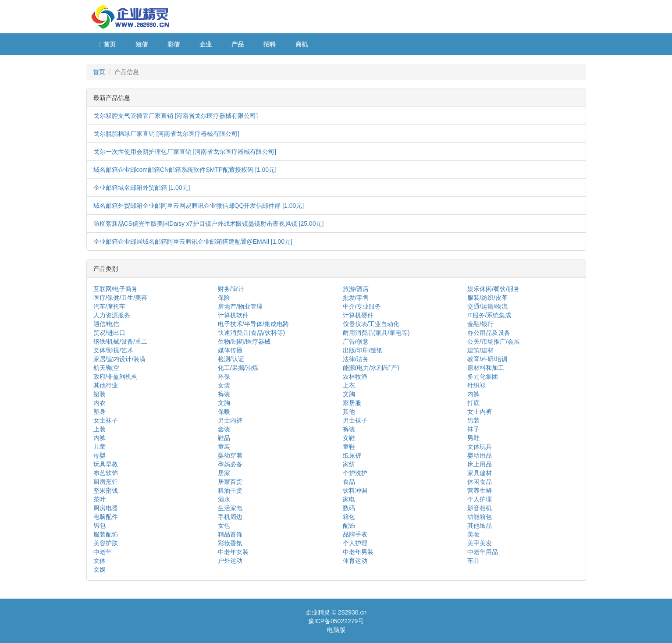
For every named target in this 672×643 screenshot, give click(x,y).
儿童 (100, 447)
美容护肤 (106, 543)
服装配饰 (106, 534)
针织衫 (476, 385)
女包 (224, 526)
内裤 (473, 394)
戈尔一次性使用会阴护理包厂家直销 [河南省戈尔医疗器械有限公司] (185, 152)
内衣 (100, 403)
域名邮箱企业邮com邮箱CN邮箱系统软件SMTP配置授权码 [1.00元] (185, 170)
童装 (224, 447)
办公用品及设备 (489, 333)
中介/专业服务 (362, 306)
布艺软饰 (106, 473)
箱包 (349, 517)
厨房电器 (106, 508)
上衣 (349, 385)
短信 (142, 44)
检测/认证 (231, 359)
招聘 (270, 44)
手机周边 (230, 517)
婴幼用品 (480, 455)
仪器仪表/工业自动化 (371, 324)
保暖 (224, 412)
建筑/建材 (480, 350)
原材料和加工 (486, 368)
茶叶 (100, 499)
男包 (100, 526)
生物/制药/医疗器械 (244, 341)
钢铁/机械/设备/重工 (121, 341)
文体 (100, 561)
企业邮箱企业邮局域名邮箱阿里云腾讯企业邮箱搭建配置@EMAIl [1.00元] (193, 242)
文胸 (349, 394)
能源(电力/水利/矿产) (371, 368)
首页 (108, 44)
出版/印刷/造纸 (363, 350)
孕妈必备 (230, 464)
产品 (238, 44)
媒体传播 (230, 350)
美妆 (473, 534)
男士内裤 (230, 420)
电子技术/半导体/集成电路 (253, 324)
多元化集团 (483, 377)
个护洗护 (355, 473)
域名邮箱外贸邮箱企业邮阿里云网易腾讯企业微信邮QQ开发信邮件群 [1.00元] (199, 206)
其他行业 (106, 385)
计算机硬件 (358, 315)
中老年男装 (358, 552)
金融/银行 (480, 324)
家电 (349, 499)
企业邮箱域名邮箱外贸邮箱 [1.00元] (142, 188)
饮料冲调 (355, 490)
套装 (224, 429)
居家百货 (230, 482)
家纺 (349, 464)
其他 (349, 412)
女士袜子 (106, 420)
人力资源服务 (112, 315)
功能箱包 (480, 517)
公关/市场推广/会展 (494, 341)
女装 (224, 385)
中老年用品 (483, 552)
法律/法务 (356, 359)
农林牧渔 (355, 377)
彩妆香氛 (230, 543)
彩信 (174, 44)
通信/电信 (107, 324)
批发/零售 (356, 298)
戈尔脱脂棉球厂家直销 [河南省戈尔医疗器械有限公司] (167, 134)
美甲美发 (480, 543)
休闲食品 (480, 482)
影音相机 (480, 508)
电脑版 (336, 630)
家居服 (352, 403)
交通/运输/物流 (487, 306)
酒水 (224, 499)
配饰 (349, 526)
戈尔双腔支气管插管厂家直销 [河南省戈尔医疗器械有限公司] (176, 116)
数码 (349, 508)
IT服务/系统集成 (489, 315)
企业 (206, 44)
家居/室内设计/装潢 (120, 359)
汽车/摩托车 (110, 306)
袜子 (473, 429)
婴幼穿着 (230, 455)
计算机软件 (233, 315)
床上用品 (480, 464)
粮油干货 (230, 490)
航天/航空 (107, 368)
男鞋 (473, 438)
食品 (349, 482)
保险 (224, 298)
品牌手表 (355, 534)
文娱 (100, 569)
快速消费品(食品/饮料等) (251, 333)
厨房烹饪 (106, 482)
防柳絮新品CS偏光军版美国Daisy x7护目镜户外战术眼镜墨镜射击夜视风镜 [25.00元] (209, 224)
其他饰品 (480, 526)
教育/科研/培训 (487, 359)
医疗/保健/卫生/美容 (121, 298)
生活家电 (230, 508)
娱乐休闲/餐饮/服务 (494, 289)
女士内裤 (480, 412)
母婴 (100, 455)
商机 (302, 44)
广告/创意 (356, 341)
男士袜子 (355, 420)
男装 (473, 420)
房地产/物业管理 (240, 306)
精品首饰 (230, 534)
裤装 (224, 394)
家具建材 (480, 473)
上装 (100, 429)
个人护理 (480, 499)
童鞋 (349, 447)
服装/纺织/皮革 (487, 298)
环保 (224, 377)
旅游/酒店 (356, 289)
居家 (224, 473)
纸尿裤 (352, 455)
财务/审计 (231, 289)
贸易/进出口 (110, 333)
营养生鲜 (480, 490)
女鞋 (349, 438)
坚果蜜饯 (106, 490)
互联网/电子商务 (116, 289)
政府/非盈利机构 (116, 377)
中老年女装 (233, 552)
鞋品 (224, 438)
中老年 (103, 552)
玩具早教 (106, 464)
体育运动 (355, 561)
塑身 (100, 412)
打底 (473, 403)
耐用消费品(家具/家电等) (376, 333)
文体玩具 (480, 447)
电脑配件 (106, 517)
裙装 (100, 394)
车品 (473, 561)
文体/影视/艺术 (114, 350)
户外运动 (230, 561)
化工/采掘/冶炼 (238, 368)
